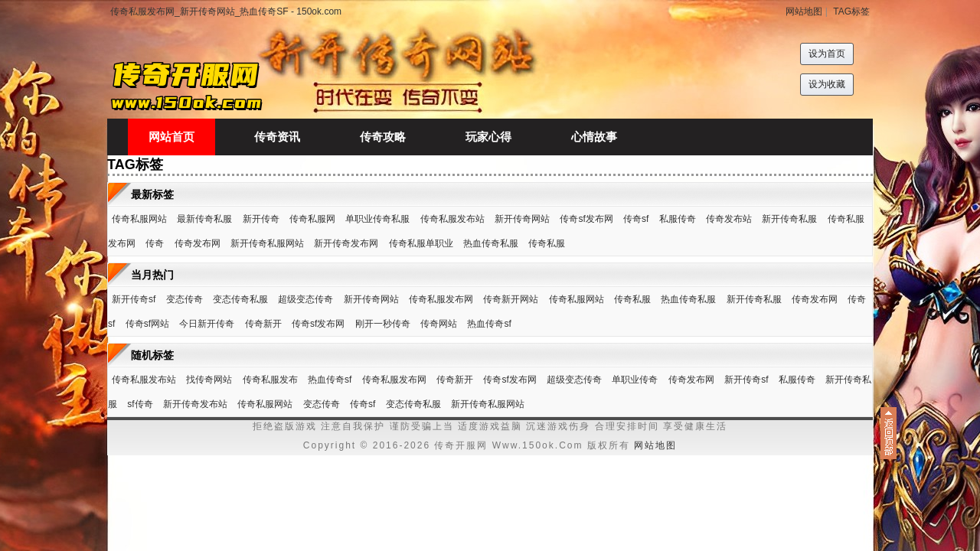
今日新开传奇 (207, 324)
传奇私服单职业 (421, 243)
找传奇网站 (209, 380)
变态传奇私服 (240, 299)
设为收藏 (827, 84)
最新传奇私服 (204, 219)
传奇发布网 (198, 243)
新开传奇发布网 (346, 243)
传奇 (155, 243)
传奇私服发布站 (452, 219)
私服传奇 (678, 219)
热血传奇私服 (491, 243)
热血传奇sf (489, 324)
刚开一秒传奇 (383, 324)
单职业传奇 (635, 380)
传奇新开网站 (511, 299)
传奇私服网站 (139, 219)
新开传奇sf (134, 299)
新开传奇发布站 (195, 404)
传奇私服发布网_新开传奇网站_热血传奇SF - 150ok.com (226, 11)
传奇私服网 (312, 219)
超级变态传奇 (305, 299)
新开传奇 (261, 219)
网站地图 (804, 11)
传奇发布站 (729, 219)
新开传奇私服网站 (267, 243)
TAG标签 (851, 11)
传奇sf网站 (147, 324)
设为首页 (827, 54)
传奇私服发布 (270, 380)
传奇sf (636, 219)
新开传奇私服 (789, 219)
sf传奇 (140, 404)
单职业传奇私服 (377, 219)
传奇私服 (547, 243)
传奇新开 (263, 324)
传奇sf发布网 (586, 219)
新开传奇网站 (522, 219)
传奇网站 (439, 324)
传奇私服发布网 (441, 299)
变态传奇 (185, 299)
